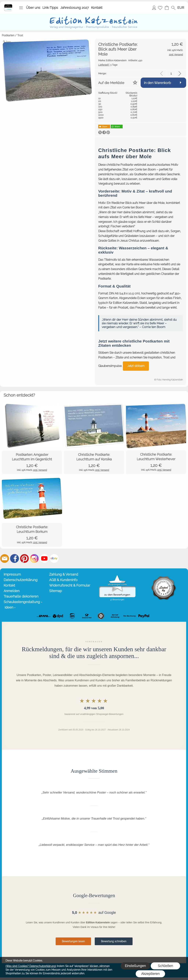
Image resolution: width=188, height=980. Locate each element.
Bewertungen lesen (73, 941)
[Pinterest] (24, 558)
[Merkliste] (160, 8)
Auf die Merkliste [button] (111, 83)
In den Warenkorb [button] (157, 83)
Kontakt (97, 8)
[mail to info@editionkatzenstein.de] (5, 558)
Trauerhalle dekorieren (21, 596)
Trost (20, 35)
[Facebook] (15, 558)
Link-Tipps (50, 8)
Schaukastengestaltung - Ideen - (23, 605)
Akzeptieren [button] (150, 974)
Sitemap (56, 591)
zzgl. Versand (40, 470)
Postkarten (8, 35)
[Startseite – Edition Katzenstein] (8, 5)
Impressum (12, 574)
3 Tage (108, 65)
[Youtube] (44, 558)
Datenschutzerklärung (21, 580)
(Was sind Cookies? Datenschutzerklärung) (31, 966)
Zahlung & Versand (64, 574)
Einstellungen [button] (135, 966)
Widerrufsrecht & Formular (70, 585)
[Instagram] (34, 558)
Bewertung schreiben (114, 941)
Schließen (165, 966)
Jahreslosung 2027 (75, 8)
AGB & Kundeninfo (63, 580)
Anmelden (154, 8)
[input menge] (171, 73)
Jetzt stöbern (136, 366)
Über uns (33, 8)
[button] (21, 8)
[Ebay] (54, 558)
